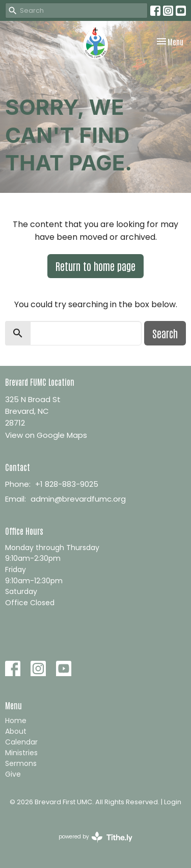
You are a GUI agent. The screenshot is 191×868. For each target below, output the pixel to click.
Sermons (21, 763)
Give (13, 774)
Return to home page (95, 266)
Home (16, 721)
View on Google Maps (46, 435)
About (16, 731)
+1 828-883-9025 (67, 484)
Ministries (21, 753)
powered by (95, 837)
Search (165, 333)
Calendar (21, 742)
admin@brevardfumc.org (78, 499)
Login (173, 802)
